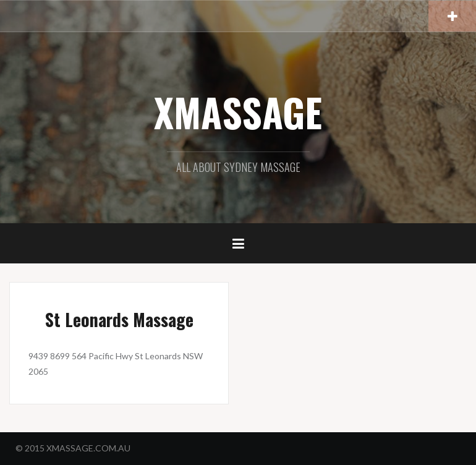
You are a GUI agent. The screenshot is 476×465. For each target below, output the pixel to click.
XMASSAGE (238, 112)
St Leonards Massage (119, 319)
